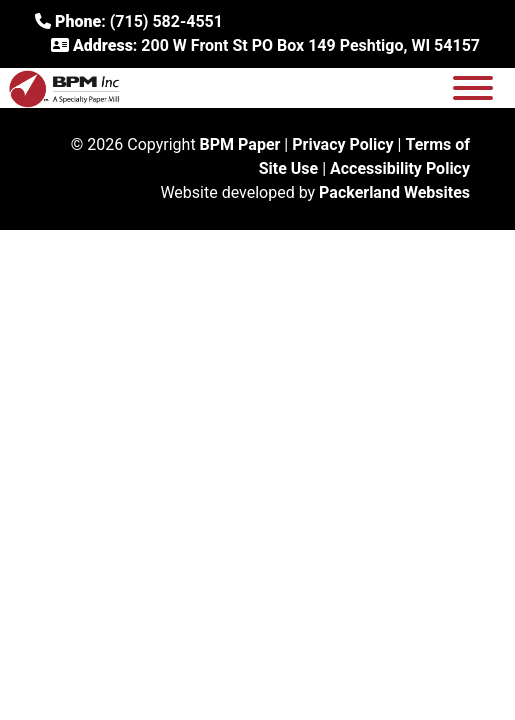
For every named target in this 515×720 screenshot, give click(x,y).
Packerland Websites (394, 192)
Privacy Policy (342, 144)
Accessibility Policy (400, 168)
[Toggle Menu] (473, 88)
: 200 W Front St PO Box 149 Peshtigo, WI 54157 (265, 45)
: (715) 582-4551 (129, 21)
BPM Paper (240, 144)
